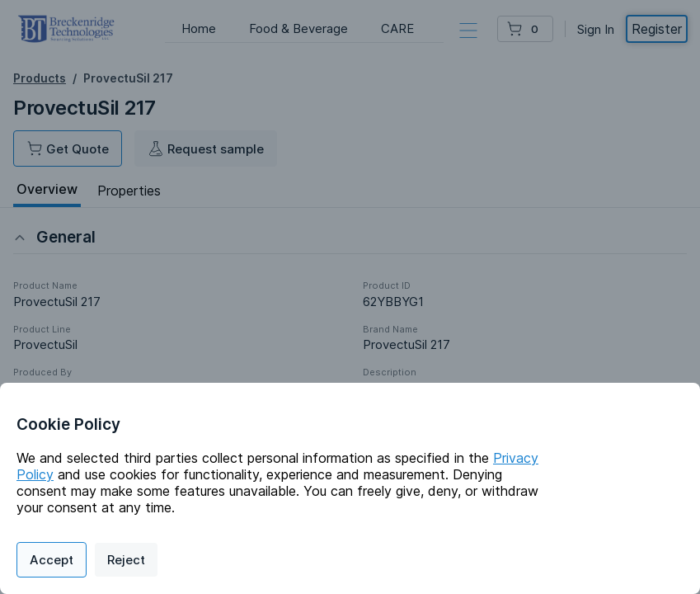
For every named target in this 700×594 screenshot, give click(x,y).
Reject (126, 560)
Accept (52, 560)
